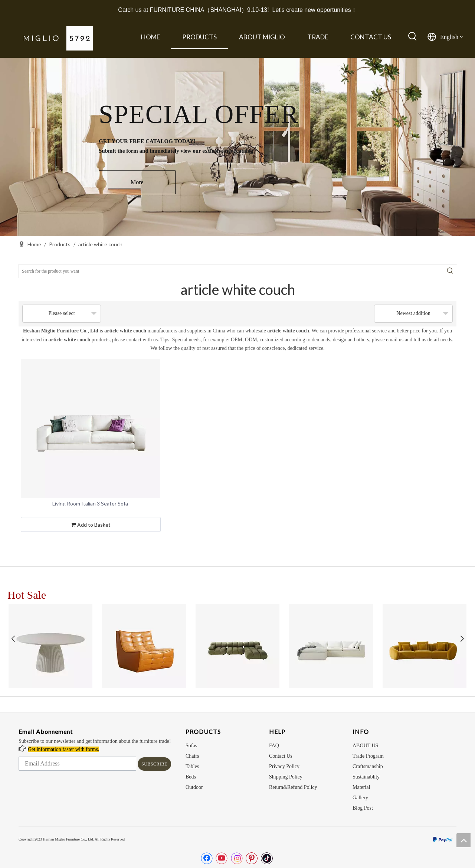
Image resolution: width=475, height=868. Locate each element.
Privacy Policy (284, 766)
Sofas (191, 746)
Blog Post (363, 808)
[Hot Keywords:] (413, 37)
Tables (192, 766)
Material (361, 787)
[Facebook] (207, 858)
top (463, 840)
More (137, 182)
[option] (237, 147)
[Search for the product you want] (231, 271)
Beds (191, 777)
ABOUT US (365, 746)
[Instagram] (237, 858)
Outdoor (194, 787)
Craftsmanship (368, 766)
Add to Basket (91, 525)
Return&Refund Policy (293, 787)
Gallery (360, 798)
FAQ (274, 746)
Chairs (192, 756)
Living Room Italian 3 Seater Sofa (90, 503)
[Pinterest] (252, 858)
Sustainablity (366, 777)
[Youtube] (222, 858)
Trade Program (368, 756)
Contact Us (281, 756)
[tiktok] (267, 858)
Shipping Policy (286, 777)
